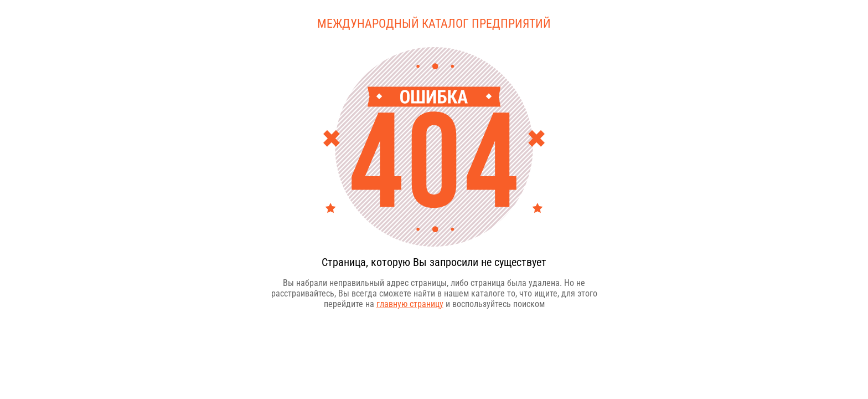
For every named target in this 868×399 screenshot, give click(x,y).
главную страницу (410, 304)
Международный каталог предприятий (434, 24)
